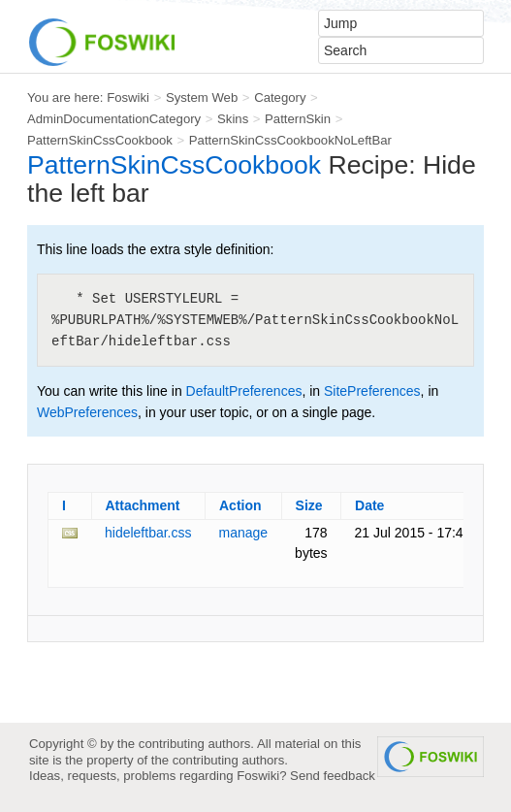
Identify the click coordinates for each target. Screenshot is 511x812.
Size (309, 505)
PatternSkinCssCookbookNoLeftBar (290, 140)
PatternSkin (298, 119)
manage (244, 533)
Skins (233, 119)
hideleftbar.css (148, 533)
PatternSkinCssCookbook (100, 140)
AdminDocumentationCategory (114, 119)
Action (240, 505)
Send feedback (333, 776)
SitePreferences (372, 391)
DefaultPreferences (244, 391)
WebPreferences (87, 412)
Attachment (143, 505)
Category (280, 97)
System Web (202, 97)
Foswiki (128, 97)
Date (369, 505)
